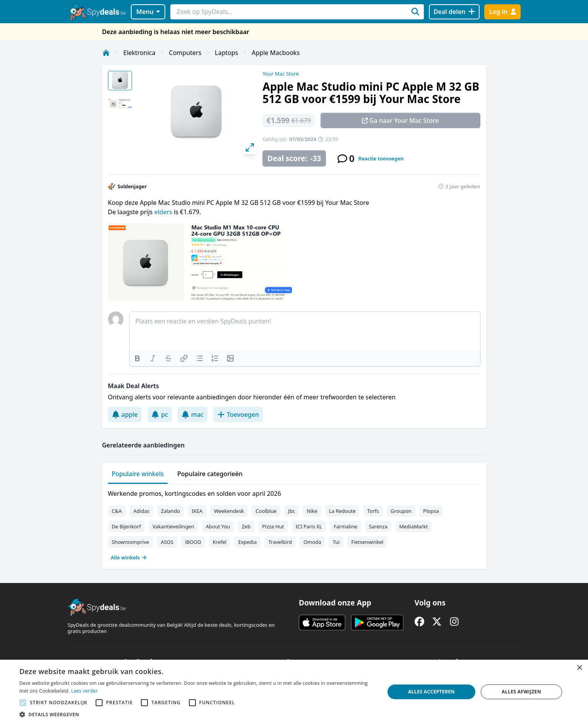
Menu (148, 12)
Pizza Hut (273, 526)
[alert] (294, 692)
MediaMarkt (413, 526)
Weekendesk (229, 511)
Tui (336, 542)
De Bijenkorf (126, 526)
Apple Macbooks (276, 53)
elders (164, 212)
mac (193, 414)
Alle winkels (129, 557)
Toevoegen (238, 414)
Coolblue (266, 511)
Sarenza (378, 526)
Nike (312, 511)
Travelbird (280, 542)
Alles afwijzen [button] (521, 692)
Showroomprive (131, 542)
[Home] (106, 53)
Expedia (247, 542)
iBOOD (193, 542)
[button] (197, 714)
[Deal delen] (454, 12)
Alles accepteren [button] (431, 692)
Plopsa (431, 511)
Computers (185, 53)
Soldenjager (132, 186)
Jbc (291, 511)
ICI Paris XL (309, 526)
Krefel (220, 542)
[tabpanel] (294, 524)
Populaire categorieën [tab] (210, 474)
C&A (117, 511)
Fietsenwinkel (367, 542)
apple (125, 414)
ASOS (167, 542)
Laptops (226, 53)
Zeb (246, 526)
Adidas (141, 511)
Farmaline (345, 526)
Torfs (373, 511)
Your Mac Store (281, 74)
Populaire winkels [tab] (138, 474)
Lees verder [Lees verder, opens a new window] (85, 691)
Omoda (312, 542)
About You (218, 526)
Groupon (401, 511)
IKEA (197, 511)
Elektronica (140, 53)
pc (160, 414)
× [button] (579, 668)
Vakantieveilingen (173, 526)
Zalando (171, 511)
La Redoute (342, 511)
